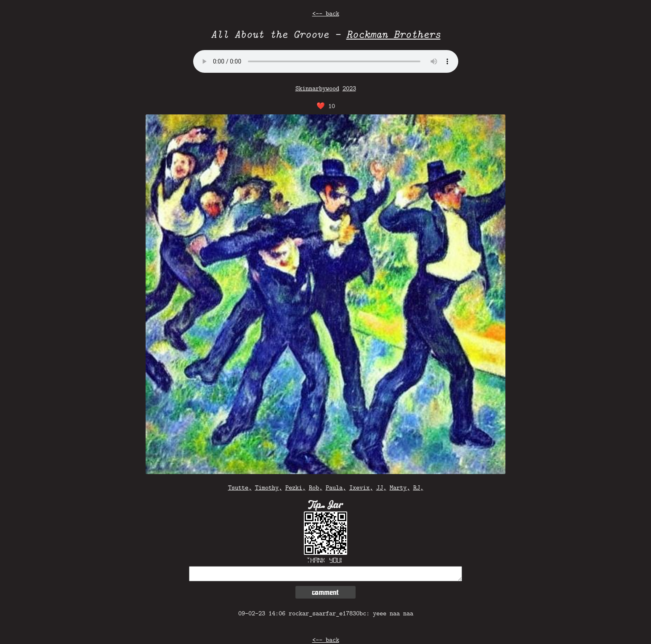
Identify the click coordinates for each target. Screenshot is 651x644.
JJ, (381, 487)
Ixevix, (361, 487)
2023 (349, 88)
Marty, (400, 487)
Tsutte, (240, 487)
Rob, (316, 487)
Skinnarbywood (317, 88)
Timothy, (268, 487)
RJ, (418, 487)
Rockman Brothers (393, 34)
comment (325, 592)
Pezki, (295, 487)
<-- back (326, 13)
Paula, (336, 487)
